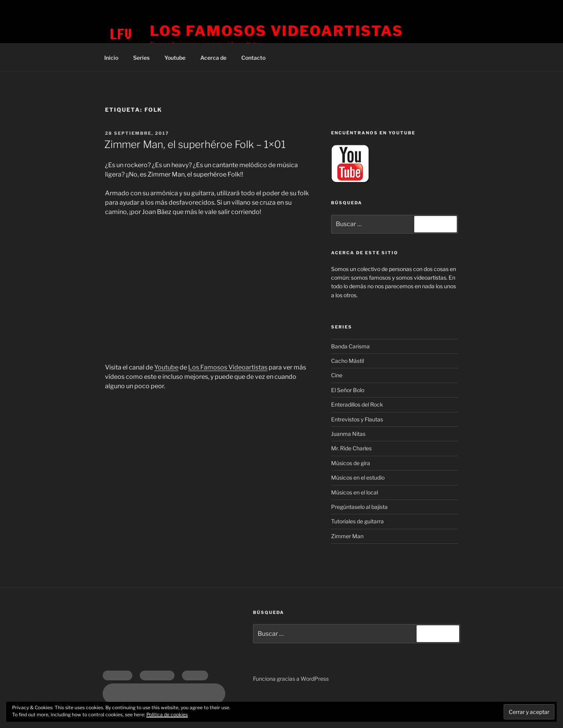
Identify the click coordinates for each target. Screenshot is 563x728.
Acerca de (213, 58)
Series (141, 58)
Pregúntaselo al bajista (359, 507)
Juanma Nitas (348, 434)
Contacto (253, 58)
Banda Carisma (350, 346)
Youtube (175, 58)
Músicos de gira (351, 463)
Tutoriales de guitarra (357, 521)
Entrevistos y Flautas (357, 419)
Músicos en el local (355, 492)
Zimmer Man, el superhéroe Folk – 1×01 (195, 144)
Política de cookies (167, 715)
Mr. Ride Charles (351, 448)
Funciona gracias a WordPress (291, 679)
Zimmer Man (347, 536)
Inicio (111, 58)
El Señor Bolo (348, 390)
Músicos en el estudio (358, 477)
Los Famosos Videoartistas (277, 31)
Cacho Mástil (347, 361)
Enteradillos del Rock (357, 404)
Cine (337, 375)
